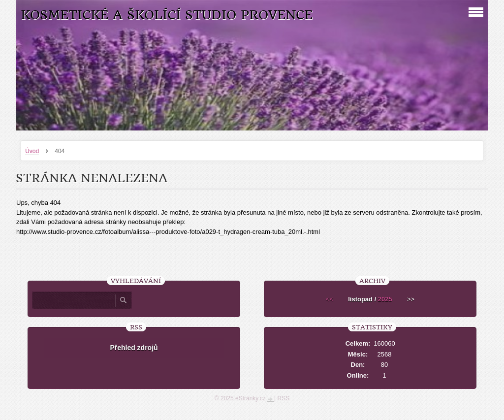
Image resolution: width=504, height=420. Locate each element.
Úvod (32, 151)
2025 (385, 299)
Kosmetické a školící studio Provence (167, 15)
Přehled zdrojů (134, 348)
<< (330, 299)
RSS (284, 398)
